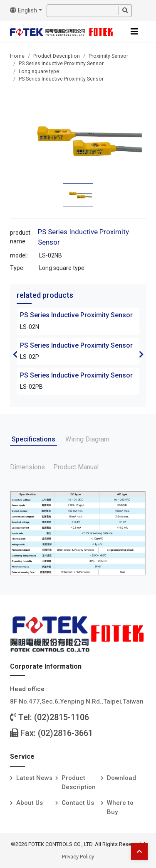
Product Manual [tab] (76, 467)
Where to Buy (120, 808)
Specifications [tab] (33, 439)
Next (141, 354)
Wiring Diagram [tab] (87, 439)
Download (121, 778)
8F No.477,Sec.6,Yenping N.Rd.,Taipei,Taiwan (77, 701)
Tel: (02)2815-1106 (50, 717)
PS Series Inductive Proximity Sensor (61, 64)
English (24, 10)
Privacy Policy (78, 857)
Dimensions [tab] (27, 467)
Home (17, 56)
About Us (30, 803)
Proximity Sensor (108, 56)
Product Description (57, 56)
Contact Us (78, 803)
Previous (15, 354)
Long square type (39, 71)
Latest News (34, 778)
